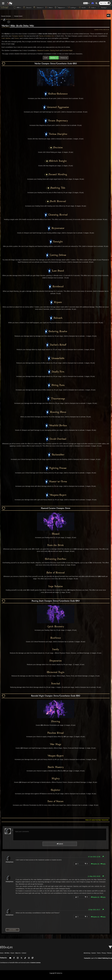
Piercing (56, 722)
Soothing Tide (56, 188)
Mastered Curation (43, 50)
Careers (94, 953)
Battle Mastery (56, 767)
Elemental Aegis (56, 672)
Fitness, (12, 38)
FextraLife (87, 958)
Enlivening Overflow (56, 559)
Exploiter (56, 790)
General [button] (27, 8)
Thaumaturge (56, 399)
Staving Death (54, 50)
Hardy (56, 650)
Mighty (56, 779)
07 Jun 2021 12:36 (95, 857)
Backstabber (56, 455)
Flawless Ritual (56, 733)
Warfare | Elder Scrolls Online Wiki (17, 26)
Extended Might (67, 50)
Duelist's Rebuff (56, 345)
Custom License (36, 963)
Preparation (56, 661)
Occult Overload (56, 439)
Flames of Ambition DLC (43, 36)
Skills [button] (49, 8)
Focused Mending (56, 175)
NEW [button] (17, 8)
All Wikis (7, 953)
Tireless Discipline (56, 134)
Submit (60, 844)
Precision (56, 148)
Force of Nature (56, 802)
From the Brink (56, 545)
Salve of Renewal (56, 573)
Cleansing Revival (56, 215)
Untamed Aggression (56, 107)
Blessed (56, 534)
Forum (12, 953)
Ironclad (56, 684)
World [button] (82, 8)
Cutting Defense (56, 255)
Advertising (87, 953)
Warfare (3, 38)
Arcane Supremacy (56, 121)
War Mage (56, 744)
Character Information (6, 16)
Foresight (56, 242)
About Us (18, 953)
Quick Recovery (56, 627)
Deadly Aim (56, 372)
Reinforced (56, 287)
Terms (99, 953)
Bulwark (56, 318)
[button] (86, 3)
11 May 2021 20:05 (95, 876)
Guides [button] (92, 8)
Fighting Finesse (56, 468)
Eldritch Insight (56, 161)
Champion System (18, 16)
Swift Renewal (56, 201)
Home (2, 953)
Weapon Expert (56, 756)
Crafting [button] (72, 8)
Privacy (104, 953)
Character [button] (38, 8)
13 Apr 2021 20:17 (95, 910)
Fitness (64, 58)
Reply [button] (104, 864)
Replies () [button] (96, 864)
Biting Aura (56, 385)
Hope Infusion (56, 587)
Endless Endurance (56, 94)
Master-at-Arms (56, 482)
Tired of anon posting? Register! (98, 820)
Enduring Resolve (56, 332)
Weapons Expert (56, 495)
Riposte (56, 302)
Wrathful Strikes (56, 426)
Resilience (56, 638)
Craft (106, 36)
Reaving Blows (56, 412)
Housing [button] (102, 8)
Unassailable (56, 358)
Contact (24, 953)
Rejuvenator (56, 228)
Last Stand (56, 271)
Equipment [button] (60, 8)
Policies (109, 953)
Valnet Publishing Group (105, 958)
